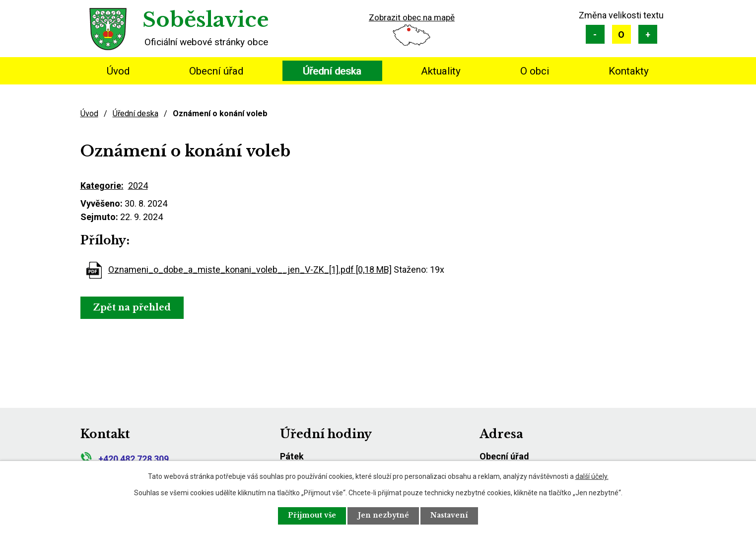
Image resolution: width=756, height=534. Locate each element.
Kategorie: (102, 186)
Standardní (621, 34)
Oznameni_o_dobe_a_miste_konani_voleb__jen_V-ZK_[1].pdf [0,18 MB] (250, 269)
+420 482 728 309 (125, 459)
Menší (595, 34)
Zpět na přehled (133, 307)
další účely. (592, 476)
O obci (535, 71)
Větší (648, 34)
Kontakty (629, 71)
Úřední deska (332, 71)
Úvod (118, 71)
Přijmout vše (311, 516)
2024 (138, 186)
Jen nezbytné (383, 516)
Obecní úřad (216, 71)
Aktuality (441, 71)
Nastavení (450, 516)
